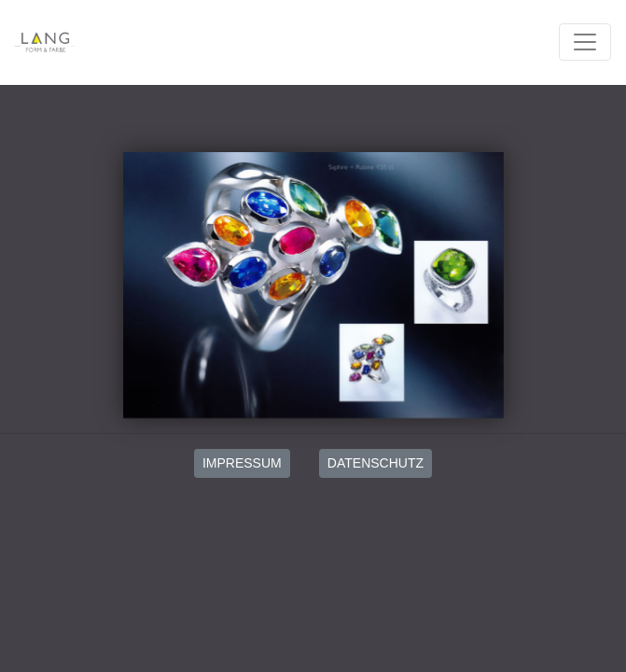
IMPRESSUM (242, 463)
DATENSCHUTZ (376, 463)
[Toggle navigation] (585, 42)
